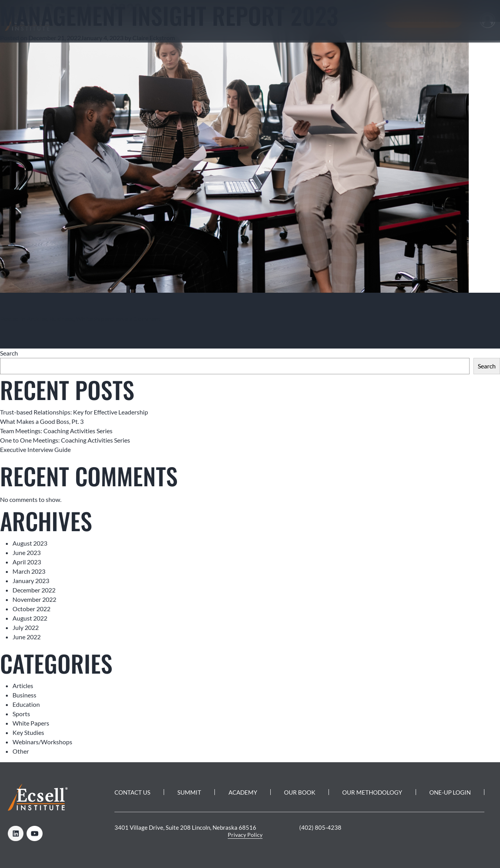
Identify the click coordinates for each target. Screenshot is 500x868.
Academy (243, 792)
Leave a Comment (137, 319)
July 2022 (26, 627)
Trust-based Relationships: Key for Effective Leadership (74, 412)
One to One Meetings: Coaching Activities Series (65, 440)
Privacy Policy (245, 835)
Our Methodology (372, 792)
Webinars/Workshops (42, 742)
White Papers (94, 319)
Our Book (300, 792)
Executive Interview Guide (35, 449)
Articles (37, 319)
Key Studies (28, 732)
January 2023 (31, 581)
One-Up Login (450, 792)
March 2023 (29, 571)
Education (26, 704)
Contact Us (132, 792)
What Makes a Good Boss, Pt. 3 (42, 421)
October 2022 (31, 609)
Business (62, 319)
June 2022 (27, 637)
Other (21, 751)
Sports (21, 714)
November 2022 (34, 599)
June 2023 (27, 552)
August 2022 (30, 618)
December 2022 (34, 590)
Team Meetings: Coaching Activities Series (56, 431)
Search (9, 353)
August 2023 (30, 543)
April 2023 (27, 562)
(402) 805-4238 (320, 827)
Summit (189, 792)
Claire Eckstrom (154, 38)
